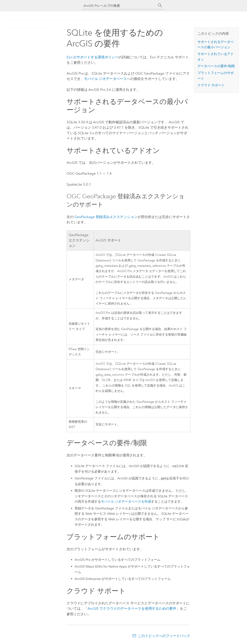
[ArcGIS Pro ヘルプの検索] (119, 6)
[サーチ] (160, 6)
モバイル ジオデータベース (105, 79)
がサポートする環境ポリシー (93, 57)
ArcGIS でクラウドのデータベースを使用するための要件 (132, 608)
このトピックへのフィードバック (164, 636)
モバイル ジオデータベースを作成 (126, 501)
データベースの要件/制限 (216, 66)
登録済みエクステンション (106, 217)
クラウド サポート (211, 85)
